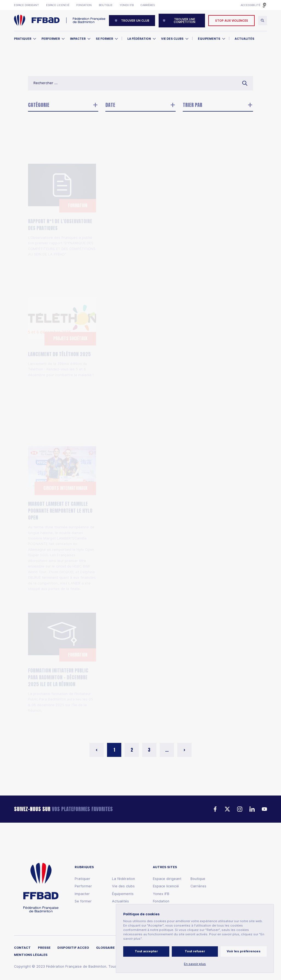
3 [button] (149, 750)
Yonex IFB (127, 5)
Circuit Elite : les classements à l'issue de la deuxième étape (140, 655)
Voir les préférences (244, 951)
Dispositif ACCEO (73, 948)
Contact (22, 948)
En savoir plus (195, 964)
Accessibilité (251, 5)
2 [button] (132, 750)
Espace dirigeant (26, 5)
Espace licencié (58, 5)
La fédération (123, 879)
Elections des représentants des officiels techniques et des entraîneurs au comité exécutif (140, 197)
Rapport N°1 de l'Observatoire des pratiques (60, 194)
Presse (44, 948)
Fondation (84, 5)
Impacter (78, 39)
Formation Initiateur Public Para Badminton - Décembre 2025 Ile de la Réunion (58, 650)
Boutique (106, 5)
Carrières (148, 5)
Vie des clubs (172, 39)
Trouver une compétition (179, 21)
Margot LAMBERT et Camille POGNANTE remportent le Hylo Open (60, 483)
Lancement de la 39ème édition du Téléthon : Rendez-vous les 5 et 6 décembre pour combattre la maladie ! (61, 342)
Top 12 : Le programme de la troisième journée (215, 194)
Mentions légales (31, 955)
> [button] (184, 750)
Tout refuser (195, 951)
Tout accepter (146, 951)
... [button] (167, 750)
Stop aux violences (232, 21)
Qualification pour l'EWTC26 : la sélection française (138, 339)
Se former (104, 39)
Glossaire (105, 948)
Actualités (245, 39)
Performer (51, 39)
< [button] (97, 750)
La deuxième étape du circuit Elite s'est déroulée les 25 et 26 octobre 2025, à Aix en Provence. (140, 674)
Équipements (209, 39)
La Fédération (139, 39)
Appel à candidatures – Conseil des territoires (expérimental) (140, 488)
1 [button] (114, 750)
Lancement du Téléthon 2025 (59, 327)
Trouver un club (132, 21)
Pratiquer (23, 39)
